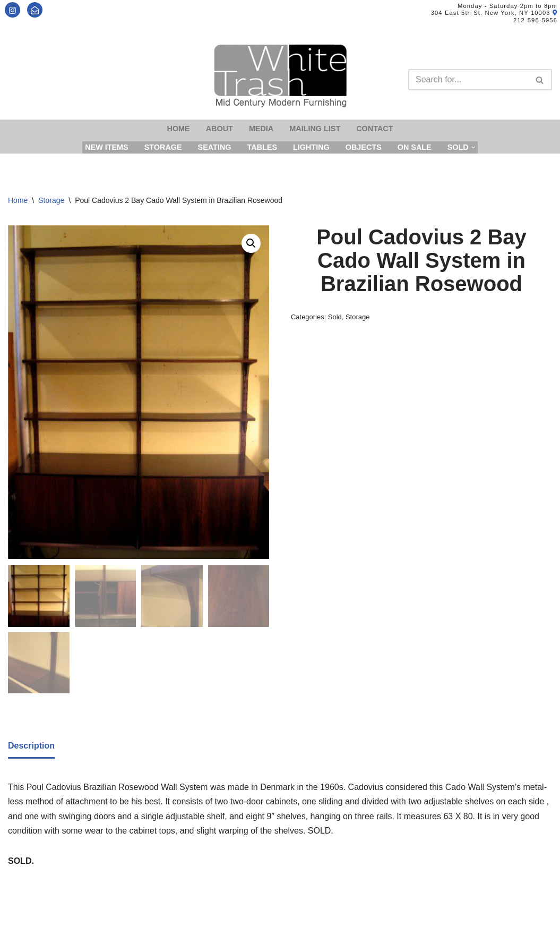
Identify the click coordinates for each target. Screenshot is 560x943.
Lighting (311, 147)
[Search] (468, 80)
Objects (364, 147)
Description (31, 745)
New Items (107, 147)
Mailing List (315, 129)
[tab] (31, 745)
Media (261, 129)
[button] (251, 243)
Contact (374, 129)
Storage (163, 147)
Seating (215, 147)
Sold (335, 317)
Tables (262, 147)
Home (179, 129)
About (219, 129)
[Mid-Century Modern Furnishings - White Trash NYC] (280, 76)
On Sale (415, 147)
